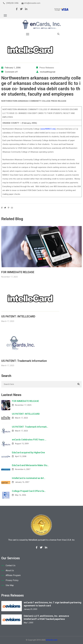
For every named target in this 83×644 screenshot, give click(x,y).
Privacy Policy (12, 580)
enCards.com (52, 640)
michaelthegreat (48, 72)
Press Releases (47, 68)
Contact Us (11, 565)
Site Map (10, 585)
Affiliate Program (13, 575)
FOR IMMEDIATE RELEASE (18, 272)
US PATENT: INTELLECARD (18, 316)
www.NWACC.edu (48, 129)
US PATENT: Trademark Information (24, 361)
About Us (10, 570)
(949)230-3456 (12, 3)
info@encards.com (32, 3)
